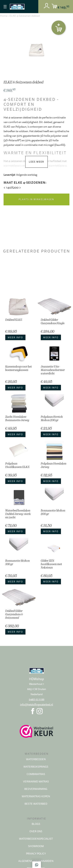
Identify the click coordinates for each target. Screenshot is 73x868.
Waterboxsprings (36, 767)
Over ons (36, 831)
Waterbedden (36, 759)
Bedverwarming (36, 789)
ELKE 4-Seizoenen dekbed (25, 16)
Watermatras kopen (36, 796)
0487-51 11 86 (37, 699)
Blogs (36, 824)
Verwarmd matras (36, 781)
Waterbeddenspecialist (36, 839)
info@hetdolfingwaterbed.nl (36, 704)
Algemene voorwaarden (36, 861)
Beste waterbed (36, 804)
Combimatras (36, 774)
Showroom (36, 846)
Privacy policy (36, 854)
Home (4, 16)
